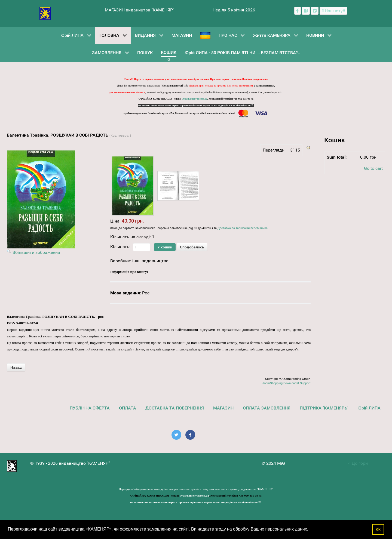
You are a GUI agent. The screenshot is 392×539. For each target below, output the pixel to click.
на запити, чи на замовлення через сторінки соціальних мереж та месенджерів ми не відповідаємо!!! (196, 105)
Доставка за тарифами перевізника (243, 228)
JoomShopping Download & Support (287, 383)
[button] (310, 530)
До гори (358, 463)
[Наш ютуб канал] (333, 11)
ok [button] (378, 529)
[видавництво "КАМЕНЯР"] (45, 13)
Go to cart (373, 168)
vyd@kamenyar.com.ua (195, 99)
